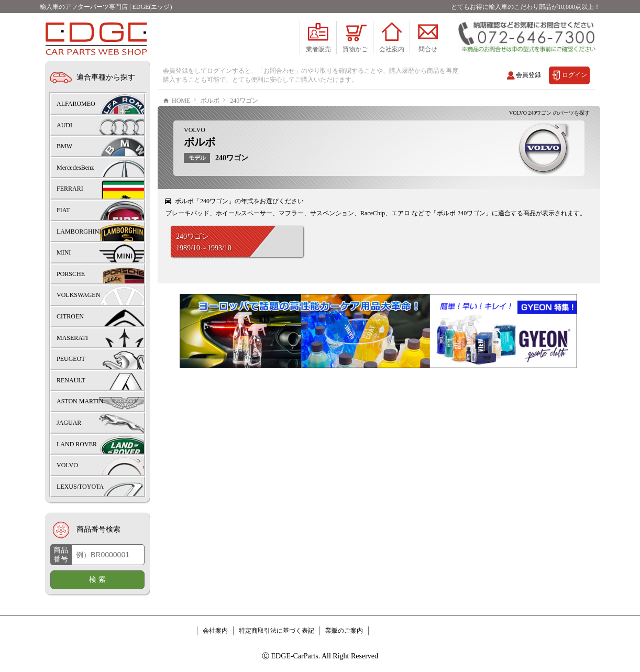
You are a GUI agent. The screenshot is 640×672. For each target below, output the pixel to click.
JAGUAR (69, 423)
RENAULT (71, 380)
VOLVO (195, 161)
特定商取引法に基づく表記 (277, 631)
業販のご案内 (344, 631)
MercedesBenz (75, 168)
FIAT (63, 210)
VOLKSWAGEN (78, 295)
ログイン (575, 75)
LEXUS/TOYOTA (80, 487)
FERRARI (70, 189)
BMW (64, 146)
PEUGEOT (71, 359)
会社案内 (215, 631)
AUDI (64, 125)
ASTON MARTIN (80, 401)
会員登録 (528, 75)
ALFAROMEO (76, 104)
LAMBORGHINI (79, 232)
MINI (64, 252)
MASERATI (72, 338)
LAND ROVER (77, 444)
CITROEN (70, 316)
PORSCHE (71, 274)
